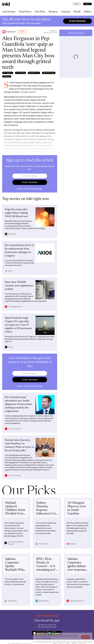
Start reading (77, 21)
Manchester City (34, 73)
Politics (88, 12)
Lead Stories (9, 12)
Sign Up (87, 4)
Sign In (76, 4)
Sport (22, 32)
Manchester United (49, 73)
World (77, 12)
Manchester (7, 76)
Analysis (66, 12)
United (40, 109)
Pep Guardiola (8, 73)
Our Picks (40, 12)
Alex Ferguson (20, 73)
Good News (25, 12)
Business (53, 12)
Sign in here (38, 189)
